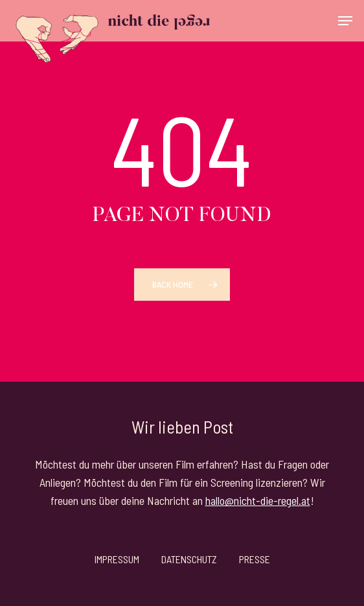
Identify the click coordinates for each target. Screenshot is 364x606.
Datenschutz (189, 559)
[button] (345, 21)
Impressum (117, 559)
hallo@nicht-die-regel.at (258, 500)
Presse (255, 559)
